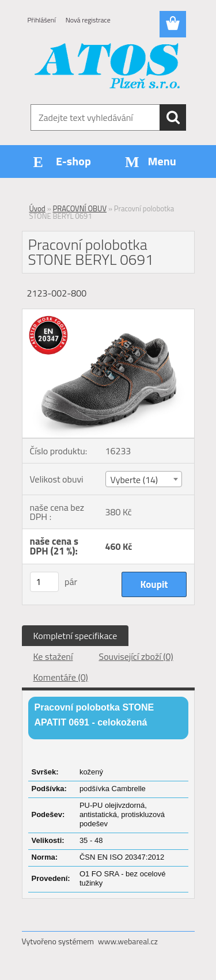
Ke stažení (53, 656)
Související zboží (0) (136, 656)
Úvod (37, 208)
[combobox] (144, 479)
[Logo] (108, 67)
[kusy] (44, 582)
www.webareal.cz (128, 941)
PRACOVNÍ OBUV (80, 208)
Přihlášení (42, 20)
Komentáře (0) (61, 677)
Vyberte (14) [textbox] (134, 480)
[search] (173, 117)
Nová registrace (88, 20)
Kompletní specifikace (75, 636)
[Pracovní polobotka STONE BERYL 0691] (108, 314)
